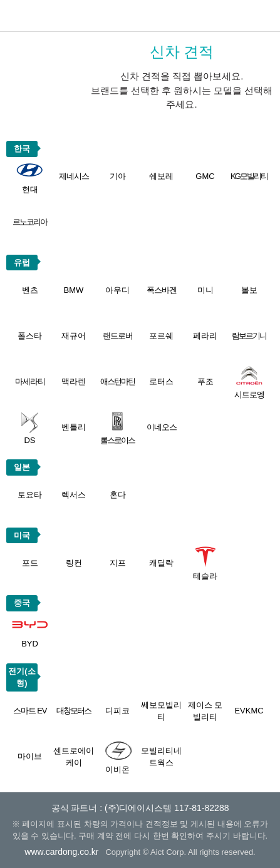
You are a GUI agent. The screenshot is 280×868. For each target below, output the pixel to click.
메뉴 (264, 16)
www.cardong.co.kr (61, 852)
